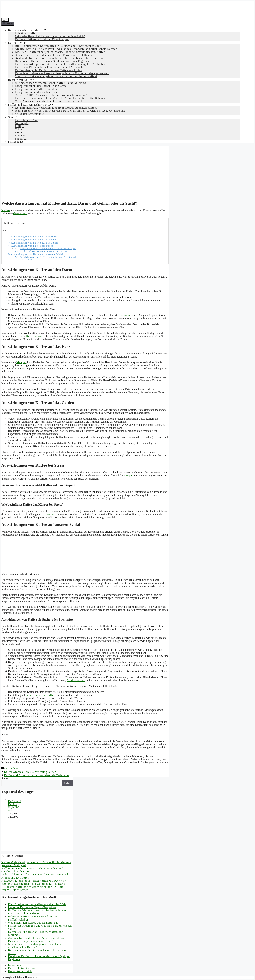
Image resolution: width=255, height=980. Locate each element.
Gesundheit (20, 213)
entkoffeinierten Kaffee (40, 695)
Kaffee (6, 210)
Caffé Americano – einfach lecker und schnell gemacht (49, 101)
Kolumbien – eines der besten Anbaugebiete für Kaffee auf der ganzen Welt (62, 73)
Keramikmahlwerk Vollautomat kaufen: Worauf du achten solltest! (56, 108)
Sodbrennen (126, 315)
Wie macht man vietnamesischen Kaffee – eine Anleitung (51, 83)
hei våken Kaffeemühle (29, 114)
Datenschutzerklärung (22, 968)
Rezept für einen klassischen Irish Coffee (41, 86)
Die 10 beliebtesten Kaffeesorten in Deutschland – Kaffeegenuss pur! (58, 46)
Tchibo (19, 129)
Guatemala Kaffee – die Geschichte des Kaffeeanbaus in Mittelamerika (59, 58)
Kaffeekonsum (35, 336)
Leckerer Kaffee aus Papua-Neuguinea (32, 907)
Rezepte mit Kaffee (22, 80)
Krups (19, 132)
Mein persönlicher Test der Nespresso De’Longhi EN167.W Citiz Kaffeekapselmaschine (70, 111)
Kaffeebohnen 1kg (26, 120)
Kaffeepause (16, 142)
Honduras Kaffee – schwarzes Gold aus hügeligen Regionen (52, 61)
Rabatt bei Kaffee (26, 33)
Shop (13, 117)
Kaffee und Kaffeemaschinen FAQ (31, 105)
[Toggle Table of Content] (4, 231)
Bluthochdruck (76, 680)
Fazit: (31, 260)
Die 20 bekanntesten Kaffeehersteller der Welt (37, 904)
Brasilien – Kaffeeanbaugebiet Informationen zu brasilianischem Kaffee (60, 52)
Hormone (50, 514)
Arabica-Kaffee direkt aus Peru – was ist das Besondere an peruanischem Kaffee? (66, 49)
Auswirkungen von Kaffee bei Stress (32, 246)
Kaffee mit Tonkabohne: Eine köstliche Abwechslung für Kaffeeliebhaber (61, 98)
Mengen (21, 362)
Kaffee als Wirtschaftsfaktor (27, 30)
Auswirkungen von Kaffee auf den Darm (34, 237)
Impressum (15, 965)
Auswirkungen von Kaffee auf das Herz (34, 240)
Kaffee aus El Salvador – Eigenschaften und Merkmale (49, 67)
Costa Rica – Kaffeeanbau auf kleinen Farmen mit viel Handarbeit (56, 55)
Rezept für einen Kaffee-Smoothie (36, 89)
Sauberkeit (22, 139)
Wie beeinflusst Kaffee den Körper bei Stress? (44, 251)
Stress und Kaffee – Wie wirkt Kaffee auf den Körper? (48, 249)
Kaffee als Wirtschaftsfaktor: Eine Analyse (42, 39)
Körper (129, 476)
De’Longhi (22, 123)
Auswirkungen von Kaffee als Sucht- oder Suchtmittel (48, 257)
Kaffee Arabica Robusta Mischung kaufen (30, 772)
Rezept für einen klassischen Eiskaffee (39, 92)
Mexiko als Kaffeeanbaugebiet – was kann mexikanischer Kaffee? (56, 76)
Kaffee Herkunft (20, 43)
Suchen (5, 778)
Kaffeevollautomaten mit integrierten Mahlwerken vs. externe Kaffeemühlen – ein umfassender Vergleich (35, 882)
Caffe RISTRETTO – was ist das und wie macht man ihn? (51, 95)
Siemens (20, 136)
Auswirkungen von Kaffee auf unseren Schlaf (37, 254)
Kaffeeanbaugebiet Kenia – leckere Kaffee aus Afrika (48, 70)
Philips (19, 126)
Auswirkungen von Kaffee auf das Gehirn (35, 243)
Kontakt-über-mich (20, 971)
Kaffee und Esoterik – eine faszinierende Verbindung (37, 775)
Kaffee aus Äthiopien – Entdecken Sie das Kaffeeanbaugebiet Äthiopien (60, 64)
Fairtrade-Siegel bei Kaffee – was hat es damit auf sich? (50, 36)
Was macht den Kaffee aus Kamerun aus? (34, 923)
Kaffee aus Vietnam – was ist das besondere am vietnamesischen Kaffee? (38, 912)
